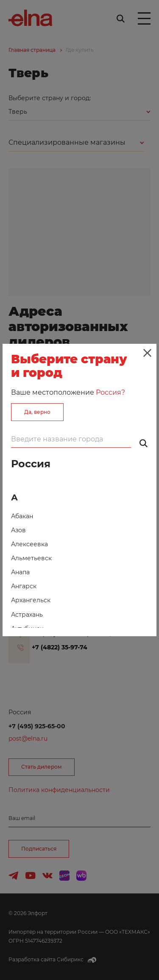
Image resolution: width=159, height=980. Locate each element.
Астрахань (27, 615)
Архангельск (31, 600)
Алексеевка (29, 544)
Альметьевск (31, 558)
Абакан (22, 516)
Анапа (20, 572)
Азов (18, 530)
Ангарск (24, 586)
